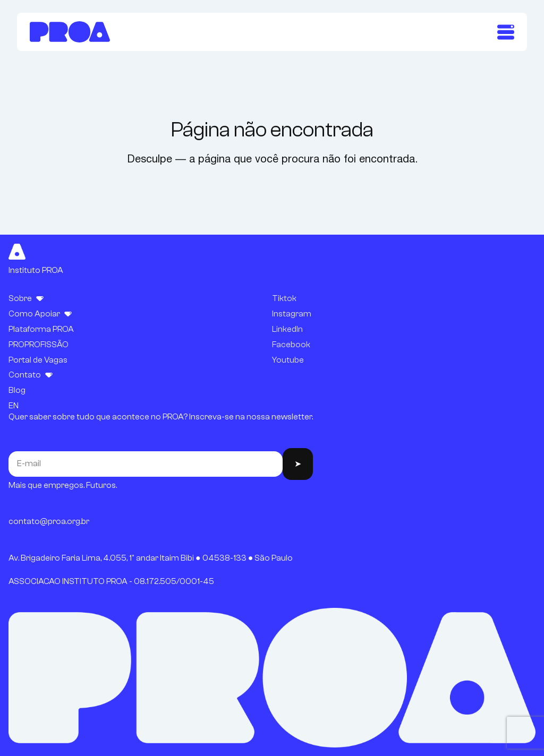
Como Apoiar (34, 314)
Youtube (288, 360)
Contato (25, 375)
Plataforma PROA (41, 329)
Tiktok (284, 298)
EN (14, 406)
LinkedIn (287, 329)
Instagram (292, 314)
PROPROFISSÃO (39, 345)
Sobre (20, 298)
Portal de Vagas (38, 360)
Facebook (291, 345)
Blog (17, 390)
